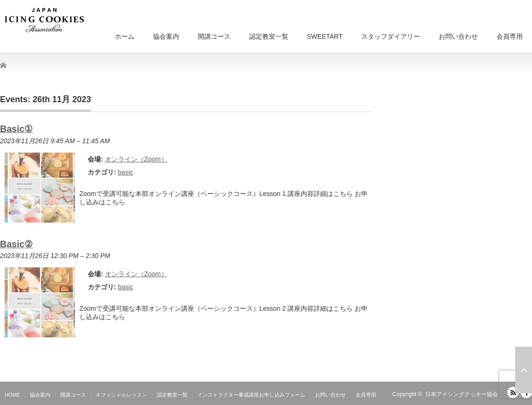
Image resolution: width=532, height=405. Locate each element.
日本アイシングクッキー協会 (462, 394)
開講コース (214, 36)
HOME (12, 395)
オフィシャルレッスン (121, 395)
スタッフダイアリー (391, 36)
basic (126, 172)
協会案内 (166, 36)
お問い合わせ (458, 36)
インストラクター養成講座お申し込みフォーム (251, 395)
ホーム (125, 36)
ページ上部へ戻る (524, 370)
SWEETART (325, 36)
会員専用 (510, 36)
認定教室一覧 (269, 36)
